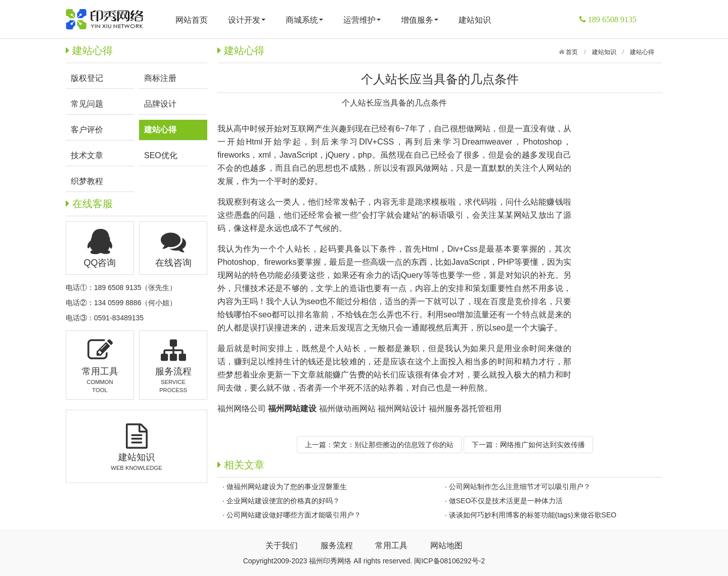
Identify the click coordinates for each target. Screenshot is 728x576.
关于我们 (282, 545)
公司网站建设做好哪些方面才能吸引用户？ (294, 515)
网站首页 (192, 20)
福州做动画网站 (347, 409)
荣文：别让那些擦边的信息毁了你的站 (393, 445)
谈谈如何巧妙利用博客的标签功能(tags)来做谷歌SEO (533, 515)
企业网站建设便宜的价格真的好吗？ (283, 501)
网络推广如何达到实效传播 (542, 445)
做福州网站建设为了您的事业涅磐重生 (287, 487)
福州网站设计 (402, 409)
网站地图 (446, 545)
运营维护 (362, 20)
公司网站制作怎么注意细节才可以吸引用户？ (520, 487)
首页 (571, 52)
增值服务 (420, 20)
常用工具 (391, 545)
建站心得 (642, 52)
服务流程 (337, 545)
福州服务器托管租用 (465, 409)
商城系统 (304, 20)
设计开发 (247, 20)
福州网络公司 (242, 409)
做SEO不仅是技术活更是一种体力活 (506, 501)
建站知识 (475, 20)
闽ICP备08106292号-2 (449, 561)
